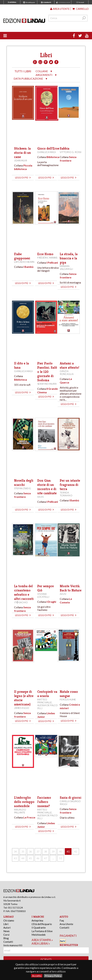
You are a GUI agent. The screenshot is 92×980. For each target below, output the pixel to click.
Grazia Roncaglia (67, 373)
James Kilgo (22, 708)
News (6, 931)
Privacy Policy (53, 976)
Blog (6, 938)
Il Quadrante (39, 928)
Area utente (60, 9)
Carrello (80, 9)
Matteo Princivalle (44, 701)
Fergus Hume (68, 699)
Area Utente (66, 924)
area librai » (41, 943)
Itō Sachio (21, 602)
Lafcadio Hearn (24, 262)
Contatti (8, 942)
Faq (62, 920)
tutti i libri (23, 71)
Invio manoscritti (13, 945)
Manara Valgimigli (66, 267)
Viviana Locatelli (43, 595)
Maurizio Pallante (20, 811)
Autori (7, 928)
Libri (6, 924)
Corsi (6, 935)
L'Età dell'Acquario (42, 924)
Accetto (37, 976)
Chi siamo (9, 920)
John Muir (21, 160)
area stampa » (42, 940)
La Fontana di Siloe (42, 931)
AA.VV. (41, 497)
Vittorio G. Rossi (71, 152)
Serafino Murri (47, 384)
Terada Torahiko (66, 494)
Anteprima (37, 920)
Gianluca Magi (47, 152)
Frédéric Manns (47, 258)
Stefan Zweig (22, 488)
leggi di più (23, 178)
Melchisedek (39, 935)
